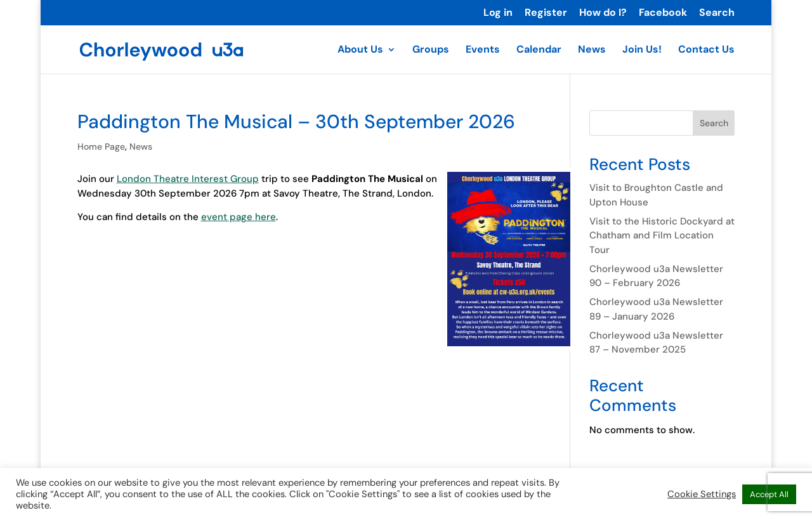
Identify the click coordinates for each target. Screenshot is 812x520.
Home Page (101, 146)
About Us (360, 50)
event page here (239, 217)
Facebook (663, 13)
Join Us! (642, 50)
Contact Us (706, 50)
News (592, 50)
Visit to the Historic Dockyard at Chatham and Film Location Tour (662, 236)
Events (483, 50)
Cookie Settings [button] (702, 494)
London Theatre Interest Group (188, 179)
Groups (431, 50)
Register (546, 13)
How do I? (603, 13)
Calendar (539, 50)
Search (717, 13)
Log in (498, 13)
